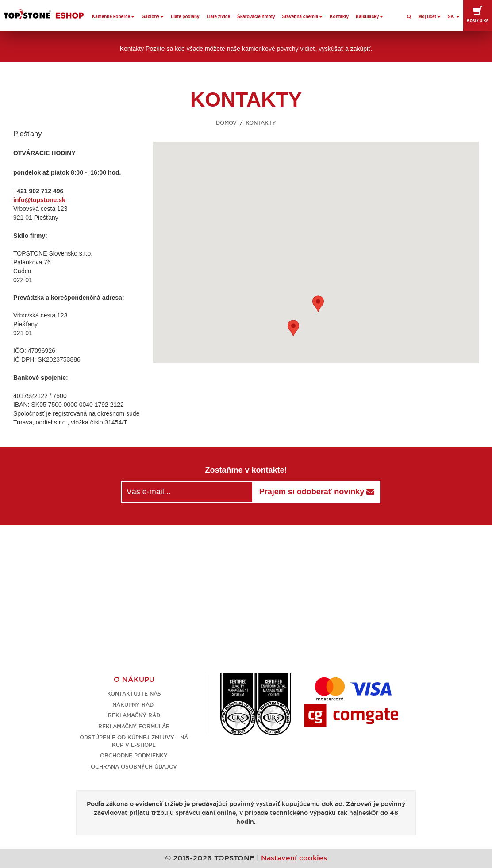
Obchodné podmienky (134, 755)
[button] (318, 304)
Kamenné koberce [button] (113, 17)
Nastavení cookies (294, 858)
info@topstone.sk (39, 200)
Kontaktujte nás (134, 694)
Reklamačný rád (134, 715)
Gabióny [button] (153, 17)
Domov (226, 123)
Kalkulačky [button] (369, 17)
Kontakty (339, 17)
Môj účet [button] (429, 17)
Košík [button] (478, 14)
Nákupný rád (134, 705)
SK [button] (454, 17)
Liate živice (218, 17)
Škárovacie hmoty (256, 17)
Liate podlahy (185, 17)
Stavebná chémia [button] (303, 17)
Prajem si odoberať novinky (317, 492)
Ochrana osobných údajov (134, 767)
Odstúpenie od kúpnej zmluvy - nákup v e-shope (134, 741)
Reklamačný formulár (134, 726)
